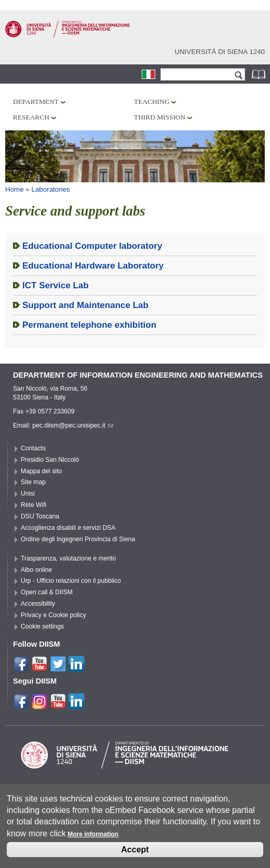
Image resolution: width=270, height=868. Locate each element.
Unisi (28, 493)
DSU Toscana (40, 516)
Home (15, 189)
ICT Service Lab (56, 285)
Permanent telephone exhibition (89, 325)
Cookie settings (42, 626)
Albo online (36, 570)
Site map (33, 482)
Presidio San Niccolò (50, 460)
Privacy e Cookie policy (53, 615)
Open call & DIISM (47, 592)
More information (93, 837)
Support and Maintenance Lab (85, 305)
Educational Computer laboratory (92, 246)
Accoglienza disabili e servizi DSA (68, 528)
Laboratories (51, 189)
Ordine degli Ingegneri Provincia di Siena (78, 539)
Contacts (33, 448)
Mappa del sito (41, 471)
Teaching (152, 102)
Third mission (160, 117)
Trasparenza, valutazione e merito (68, 558)
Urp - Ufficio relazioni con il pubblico (71, 581)
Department (36, 102)
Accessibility (38, 604)
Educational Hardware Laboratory (93, 266)
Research (31, 117)
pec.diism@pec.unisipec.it (73, 425)
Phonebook (260, 74)
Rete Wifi (33, 505)
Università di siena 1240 (220, 52)
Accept (135, 852)
